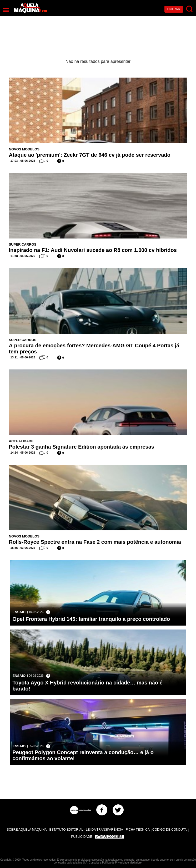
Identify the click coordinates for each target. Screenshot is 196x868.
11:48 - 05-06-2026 (23, 256)
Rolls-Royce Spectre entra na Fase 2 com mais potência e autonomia (95, 542)
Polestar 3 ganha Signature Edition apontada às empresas (82, 447)
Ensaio (19, 612)
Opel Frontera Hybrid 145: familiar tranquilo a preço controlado (91, 619)
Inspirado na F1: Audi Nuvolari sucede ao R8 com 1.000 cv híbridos (93, 250)
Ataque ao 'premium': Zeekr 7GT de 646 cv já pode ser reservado (90, 155)
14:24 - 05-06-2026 (23, 453)
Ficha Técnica (138, 830)
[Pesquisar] (190, 9)
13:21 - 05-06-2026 (23, 357)
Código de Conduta (169, 830)
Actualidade (21, 441)
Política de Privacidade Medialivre (122, 863)
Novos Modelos (24, 149)
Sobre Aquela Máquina (27, 830)
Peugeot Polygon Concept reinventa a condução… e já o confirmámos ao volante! (83, 755)
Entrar (174, 9)
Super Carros (23, 244)
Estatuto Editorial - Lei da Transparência (86, 830)
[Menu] (6, 10)
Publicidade (82, 837)
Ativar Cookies (109, 837)
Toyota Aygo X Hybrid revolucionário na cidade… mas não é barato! (87, 686)
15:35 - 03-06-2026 (23, 548)
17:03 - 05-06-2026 (23, 161)
